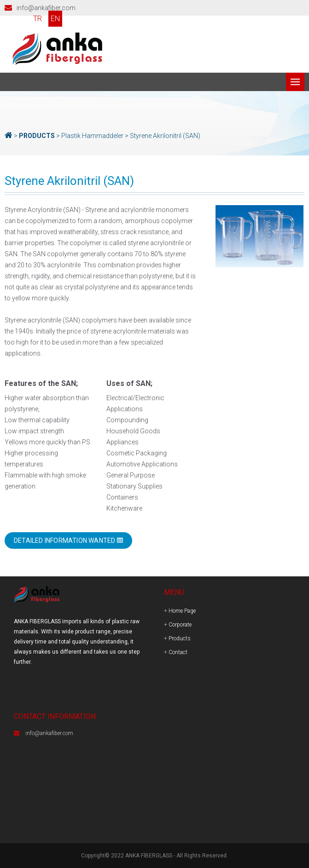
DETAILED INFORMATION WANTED (68, 540)
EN (55, 19)
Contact (178, 652)
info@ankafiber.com (46, 8)
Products (180, 638)
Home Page (182, 611)
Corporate (180, 625)
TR (38, 19)
